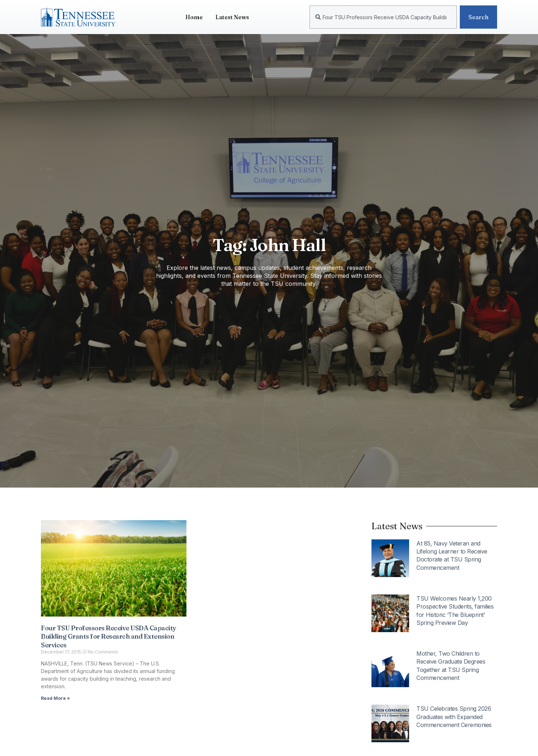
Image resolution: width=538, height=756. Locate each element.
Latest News (232, 17)
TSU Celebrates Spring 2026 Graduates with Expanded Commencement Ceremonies (454, 717)
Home (194, 17)
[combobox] (383, 17)
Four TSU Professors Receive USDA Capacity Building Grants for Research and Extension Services (109, 636)
